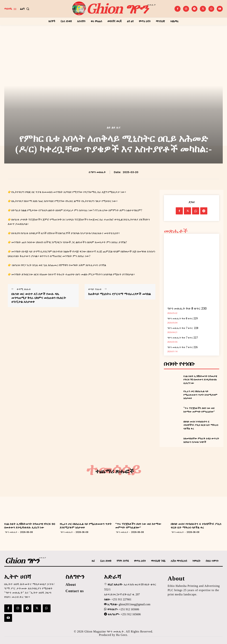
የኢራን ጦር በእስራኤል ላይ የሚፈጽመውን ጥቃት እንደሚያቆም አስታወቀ (200, 395)
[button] (25, 9)
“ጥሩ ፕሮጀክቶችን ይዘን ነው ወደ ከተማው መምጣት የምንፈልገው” (199, 410)
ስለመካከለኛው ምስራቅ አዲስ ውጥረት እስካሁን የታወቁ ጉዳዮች (201, 440)
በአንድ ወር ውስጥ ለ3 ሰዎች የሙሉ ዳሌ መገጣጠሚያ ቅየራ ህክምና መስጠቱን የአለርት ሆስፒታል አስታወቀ (39, 298)
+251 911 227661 (121, 599)
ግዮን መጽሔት (98, 172)
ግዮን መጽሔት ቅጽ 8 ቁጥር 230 (187, 308)
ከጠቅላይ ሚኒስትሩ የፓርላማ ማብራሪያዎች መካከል (119, 294)
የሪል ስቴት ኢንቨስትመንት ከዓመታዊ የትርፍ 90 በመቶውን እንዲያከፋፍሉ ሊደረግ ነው (200, 380)
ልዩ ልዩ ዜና (114, 128)
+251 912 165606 (129, 609)
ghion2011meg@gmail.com (135, 604)
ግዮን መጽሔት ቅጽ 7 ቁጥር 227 (183, 338)
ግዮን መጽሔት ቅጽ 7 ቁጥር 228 (183, 328)
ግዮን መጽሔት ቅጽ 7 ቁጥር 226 (183, 347)
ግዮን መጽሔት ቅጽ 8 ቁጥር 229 (183, 318)
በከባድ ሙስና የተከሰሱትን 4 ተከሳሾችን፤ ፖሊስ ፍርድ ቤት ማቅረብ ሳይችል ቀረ (201, 425)
